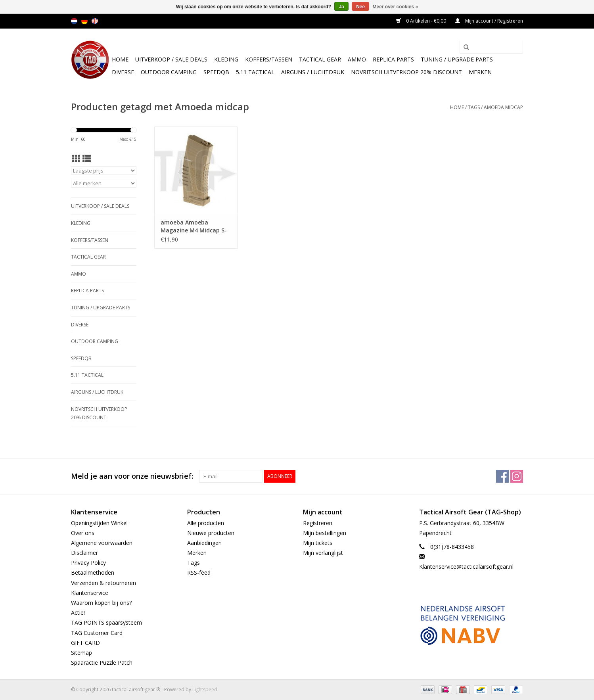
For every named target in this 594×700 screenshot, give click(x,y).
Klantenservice (90, 593)
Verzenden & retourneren (103, 583)
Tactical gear (320, 59)
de (84, 21)
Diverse (123, 72)
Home (120, 59)
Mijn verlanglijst (323, 553)
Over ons (83, 533)
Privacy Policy (88, 563)
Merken (480, 72)
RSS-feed (199, 572)
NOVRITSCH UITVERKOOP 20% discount (406, 72)
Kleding (226, 59)
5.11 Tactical (255, 72)
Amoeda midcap (503, 107)
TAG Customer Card (97, 633)
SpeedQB (216, 72)
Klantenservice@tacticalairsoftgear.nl (466, 567)
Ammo (357, 59)
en (95, 21)
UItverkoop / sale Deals (171, 59)
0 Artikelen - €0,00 (422, 21)
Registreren (318, 523)
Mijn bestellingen (325, 533)
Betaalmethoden (93, 572)
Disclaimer (84, 553)
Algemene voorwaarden (102, 543)
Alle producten (206, 523)
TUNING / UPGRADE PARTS (457, 59)
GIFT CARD (85, 643)
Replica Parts (393, 59)
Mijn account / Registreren (489, 21)
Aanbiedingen (204, 543)
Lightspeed (205, 689)
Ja (341, 7)
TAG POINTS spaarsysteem (106, 622)
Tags (474, 107)
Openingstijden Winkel (99, 523)
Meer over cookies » (396, 7)
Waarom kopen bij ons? (101, 603)
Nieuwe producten (211, 533)
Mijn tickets (318, 543)
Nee (360, 7)
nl (74, 21)
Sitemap (81, 653)
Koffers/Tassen (269, 59)
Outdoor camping (169, 72)
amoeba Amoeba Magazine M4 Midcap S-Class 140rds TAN (194, 226)
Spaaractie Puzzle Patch (102, 663)
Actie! (78, 613)
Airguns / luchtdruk (313, 72)
